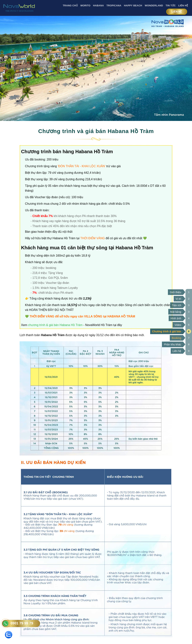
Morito (85, 6)
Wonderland (154, 6)
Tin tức (171, 6)
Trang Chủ (70, 6)
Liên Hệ (183, 6)
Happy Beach (133, 6)
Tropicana (114, 6)
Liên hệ (177, 12)
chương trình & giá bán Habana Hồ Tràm (55, 325)
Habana (98, 6)
